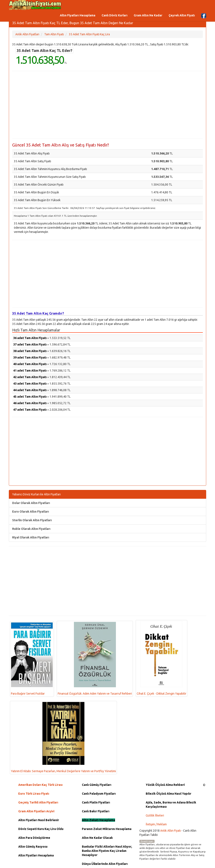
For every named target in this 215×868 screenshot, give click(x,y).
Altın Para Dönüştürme (34, 838)
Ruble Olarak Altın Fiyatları (31, 529)
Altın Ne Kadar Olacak (97, 838)
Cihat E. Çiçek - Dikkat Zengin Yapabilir (161, 658)
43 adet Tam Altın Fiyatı (30, 384)
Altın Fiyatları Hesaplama (78, 15)
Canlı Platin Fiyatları (96, 802)
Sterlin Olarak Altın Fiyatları (32, 520)
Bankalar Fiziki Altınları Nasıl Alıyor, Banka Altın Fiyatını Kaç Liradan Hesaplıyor (107, 851)
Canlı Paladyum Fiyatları (99, 794)
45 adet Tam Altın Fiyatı (30, 397)
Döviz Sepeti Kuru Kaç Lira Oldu (41, 829)
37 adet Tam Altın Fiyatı (30, 344)
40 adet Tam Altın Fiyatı (30, 364)
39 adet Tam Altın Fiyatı (30, 357)
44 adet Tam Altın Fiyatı (30, 390)
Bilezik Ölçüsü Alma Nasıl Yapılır (168, 794)
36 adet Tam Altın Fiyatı (30, 338)
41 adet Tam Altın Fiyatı (30, 371)
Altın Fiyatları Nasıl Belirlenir (39, 820)
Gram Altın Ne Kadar (148, 15)
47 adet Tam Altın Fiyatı (30, 410)
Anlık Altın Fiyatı (170, 831)
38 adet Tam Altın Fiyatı (30, 351)
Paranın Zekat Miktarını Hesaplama (107, 829)
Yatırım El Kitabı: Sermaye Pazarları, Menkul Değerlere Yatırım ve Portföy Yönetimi (63, 737)
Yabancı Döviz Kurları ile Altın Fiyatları (36, 494)
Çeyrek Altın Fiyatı (182, 15)
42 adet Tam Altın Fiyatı (30, 377)
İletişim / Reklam (156, 824)
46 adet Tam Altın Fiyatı (30, 403)
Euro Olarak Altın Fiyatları (31, 512)
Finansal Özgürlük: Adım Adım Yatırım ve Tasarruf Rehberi (95, 659)
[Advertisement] (107, 105)
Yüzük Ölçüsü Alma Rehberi (165, 785)
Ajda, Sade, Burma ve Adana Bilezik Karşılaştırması (171, 805)
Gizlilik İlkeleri (155, 815)
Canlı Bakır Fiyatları (96, 811)
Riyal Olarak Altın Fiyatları (31, 537)
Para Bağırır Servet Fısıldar (32, 659)
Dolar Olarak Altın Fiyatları (31, 503)
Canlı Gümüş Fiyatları (97, 785)
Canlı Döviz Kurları (115, 15)
